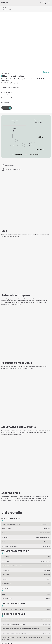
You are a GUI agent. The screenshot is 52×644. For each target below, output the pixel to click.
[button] (11, 284)
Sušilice (3, 550)
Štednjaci (4, 583)
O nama (5, 585)
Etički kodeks (5, 590)
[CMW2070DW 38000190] (26, 42)
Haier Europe (5, 588)
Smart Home (7, 536)
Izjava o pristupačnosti (33, 619)
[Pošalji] (45, 3)
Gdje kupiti (4, 593)
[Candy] (5, 3)
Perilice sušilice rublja (7, 548)
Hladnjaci (4, 561)
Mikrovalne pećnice (8, 9)
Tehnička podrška (9, 598)
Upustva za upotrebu (7, 601)
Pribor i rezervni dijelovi (8, 603)
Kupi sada (5, 108)
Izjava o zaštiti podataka (8, 619)
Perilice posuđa (6, 553)
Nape (3, 578)
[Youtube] (3, 532)
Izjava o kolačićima (21, 619)
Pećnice (4, 572)
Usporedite (46, 72)
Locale (4, 622)
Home (4, 7)
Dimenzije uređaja (34, 154)
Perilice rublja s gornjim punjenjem (11, 545)
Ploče (3, 580)
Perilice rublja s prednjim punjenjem (12, 543)
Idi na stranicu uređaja (8, 512)
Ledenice (4, 563)
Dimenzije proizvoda (17, 154)
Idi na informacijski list (8, 98)
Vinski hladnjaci (6, 566)
